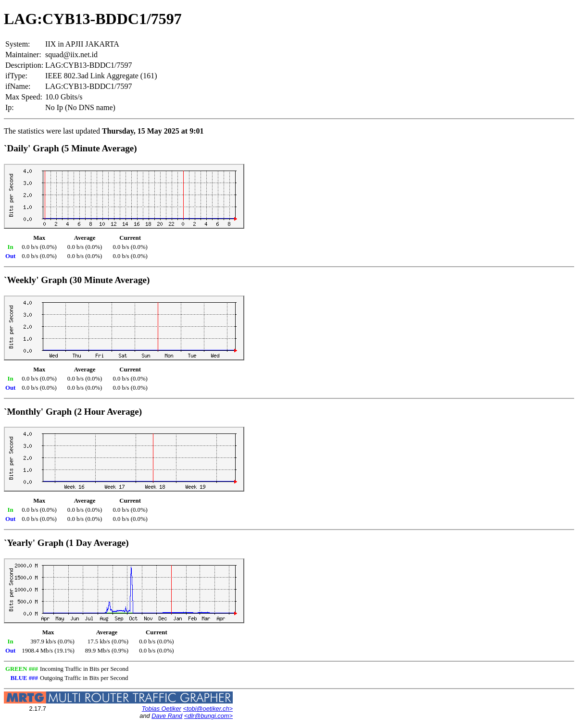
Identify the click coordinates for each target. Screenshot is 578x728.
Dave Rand (167, 716)
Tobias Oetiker (162, 709)
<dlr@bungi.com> (208, 716)
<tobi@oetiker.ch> (208, 709)
